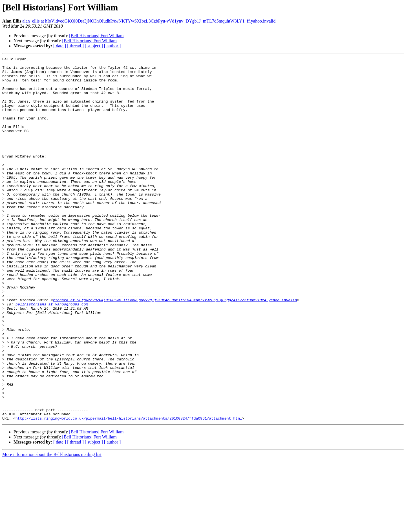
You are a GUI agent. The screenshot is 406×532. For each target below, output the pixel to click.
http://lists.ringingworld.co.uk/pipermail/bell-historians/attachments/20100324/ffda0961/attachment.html (129, 491)
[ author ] (112, 46)
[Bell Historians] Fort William (96, 36)
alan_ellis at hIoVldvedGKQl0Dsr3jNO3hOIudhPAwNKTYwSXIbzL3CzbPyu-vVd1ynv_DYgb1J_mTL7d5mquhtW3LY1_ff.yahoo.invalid (149, 21)
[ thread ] (75, 46)
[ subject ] (94, 46)
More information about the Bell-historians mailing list (52, 527)
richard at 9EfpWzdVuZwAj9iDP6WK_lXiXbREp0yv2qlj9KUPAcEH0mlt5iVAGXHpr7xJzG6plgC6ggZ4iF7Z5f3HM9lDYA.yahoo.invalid (175, 349)
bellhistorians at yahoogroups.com (52, 354)
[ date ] (60, 46)
